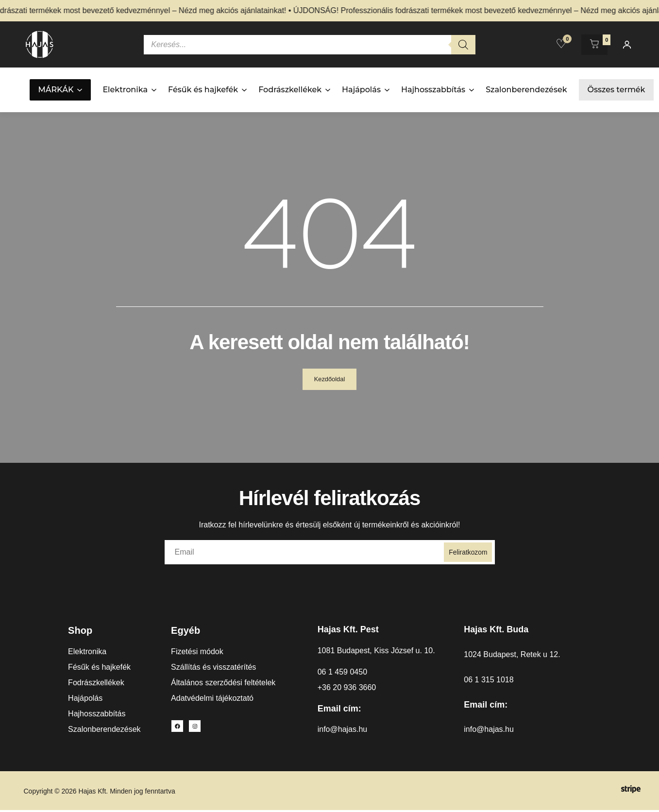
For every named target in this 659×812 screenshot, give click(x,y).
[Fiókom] (627, 45)
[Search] (463, 45)
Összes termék (617, 90)
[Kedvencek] (561, 44)
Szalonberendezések (526, 90)
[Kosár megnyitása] (594, 45)
